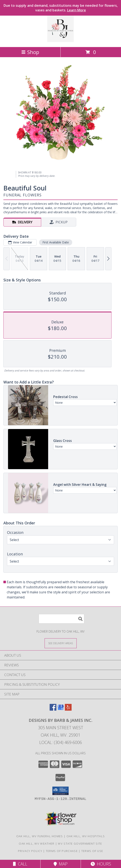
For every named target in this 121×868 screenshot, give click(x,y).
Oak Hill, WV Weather (37, 844)
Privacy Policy (30, 851)
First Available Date (56, 242)
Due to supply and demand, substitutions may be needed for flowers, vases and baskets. (61, 8)
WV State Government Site (80, 844)
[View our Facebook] (53, 709)
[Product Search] (61, 619)
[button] (60, 791)
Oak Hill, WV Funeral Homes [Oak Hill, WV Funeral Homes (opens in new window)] (40, 836)
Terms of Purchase (62, 851)
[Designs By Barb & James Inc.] (60, 41)
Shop (30, 52)
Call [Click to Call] (20, 864)
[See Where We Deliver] (61, 643)
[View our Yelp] (68, 709)
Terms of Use (92, 851)
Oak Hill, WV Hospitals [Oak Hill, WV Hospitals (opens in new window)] (86, 836)
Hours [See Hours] (101, 864)
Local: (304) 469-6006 (61, 742)
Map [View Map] (61, 864)
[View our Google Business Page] (61, 709)
